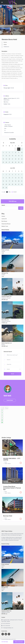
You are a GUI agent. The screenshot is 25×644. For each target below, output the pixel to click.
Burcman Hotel (8, 516)
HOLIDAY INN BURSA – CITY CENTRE (12, 459)
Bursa (7, 102)
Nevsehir (9, 298)
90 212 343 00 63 (7, 623)
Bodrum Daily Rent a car (7, 343)
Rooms (5, 42)
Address (6, 96)
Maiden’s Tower (5, 226)
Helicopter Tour (5, 273)
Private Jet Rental (5, 250)
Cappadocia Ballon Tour (7, 297)
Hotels (5, 45)
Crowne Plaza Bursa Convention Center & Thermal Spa (12, 488)
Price (6, 85)
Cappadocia (4, 298)
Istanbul (3, 216)
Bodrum (3, 345)
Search (3, 205)
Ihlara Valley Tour (5, 320)
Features (6, 122)
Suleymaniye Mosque (6, 224)
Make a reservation (19, 642)
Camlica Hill (4, 219)
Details (6, 112)
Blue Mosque (4, 221)
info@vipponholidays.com (8, 628)
